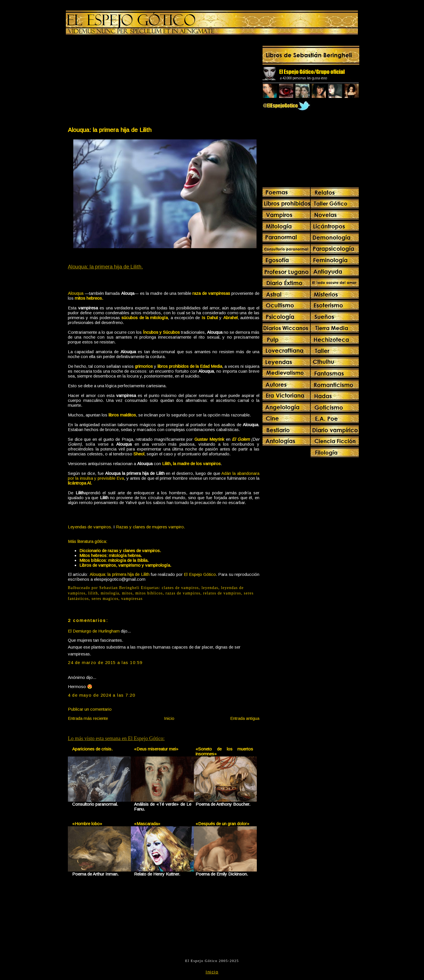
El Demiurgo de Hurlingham (94, 631)
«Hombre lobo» (87, 824)
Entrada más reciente (88, 718)
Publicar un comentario (90, 709)
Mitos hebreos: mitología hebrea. (111, 555)
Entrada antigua (245, 718)
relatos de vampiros (222, 593)
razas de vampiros (183, 593)
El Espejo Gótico (200, 574)
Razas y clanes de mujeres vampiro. (150, 527)
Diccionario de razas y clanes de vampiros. (120, 551)
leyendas (210, 588)
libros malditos (122, 415)
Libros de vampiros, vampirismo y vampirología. (125, 565)
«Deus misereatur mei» (156, 749)
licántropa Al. (80, 483)
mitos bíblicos (149, 593)
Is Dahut (210, 318)
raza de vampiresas (211, 293)
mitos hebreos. (89, 298)
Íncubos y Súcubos (161, 332)
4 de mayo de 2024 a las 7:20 (101, 695)
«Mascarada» (147, 824)
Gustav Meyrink (209, 439)
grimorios (144, 366)
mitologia (110, 593)
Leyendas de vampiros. (90, 527)
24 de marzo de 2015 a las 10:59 (105, 662)
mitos (127, 593)
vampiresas (132, 599)
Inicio (169, 718)
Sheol (139, 454)
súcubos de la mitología (145, 318)
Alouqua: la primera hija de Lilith (110, 130)
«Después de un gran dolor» (222, 824)
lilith (93, 593)
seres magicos (105, 599)
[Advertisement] (115, 82)
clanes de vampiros (180, 588)
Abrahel (230, 318)
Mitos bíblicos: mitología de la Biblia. (114, 560)
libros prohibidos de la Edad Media (190, 366)
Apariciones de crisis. (92, 749)
